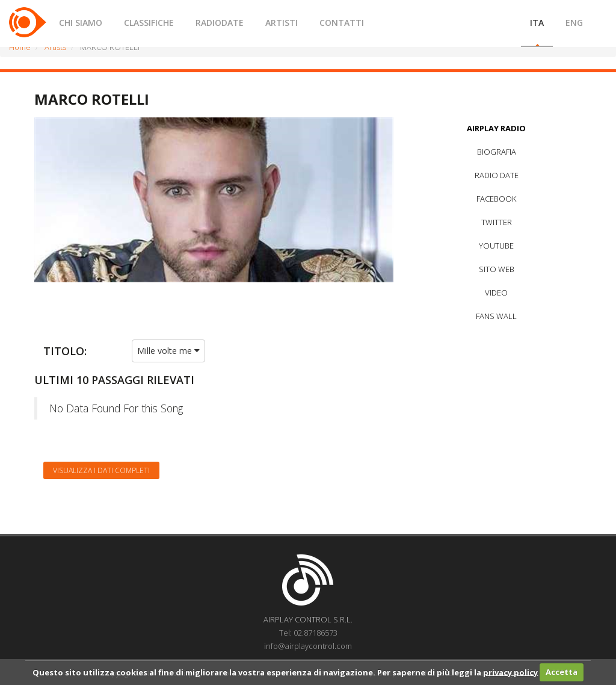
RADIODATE (220, 23)
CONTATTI (342, 23)
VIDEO (496, 293)
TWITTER (497, 222)
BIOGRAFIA (497, 152)
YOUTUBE (496, 246)
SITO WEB (497, 269)
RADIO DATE (497, 175)
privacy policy (510, 672)
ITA (537, 23)
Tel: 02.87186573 (308, 633)
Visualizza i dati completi (101, 470)
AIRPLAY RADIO (496, 128)
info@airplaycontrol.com (308, 646)
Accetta (562, 672)
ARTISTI (282, 23)
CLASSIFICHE (149, 23)
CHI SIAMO (81, 23)
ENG (574, 23)
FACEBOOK (496, 199)
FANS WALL (496, 316)
